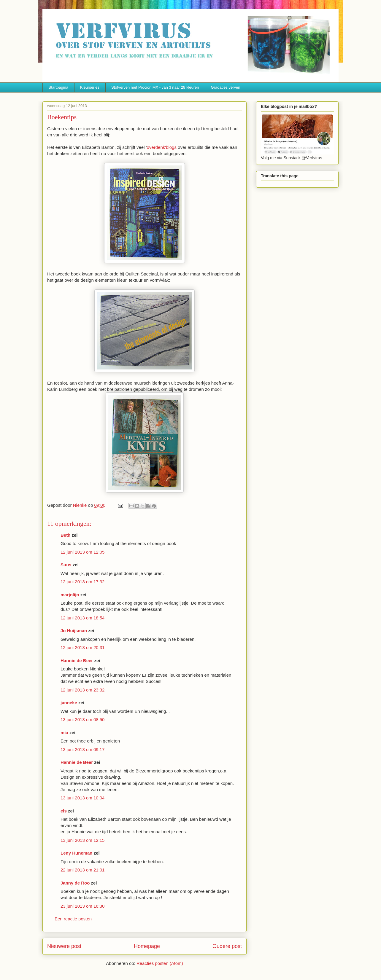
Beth (65, 535)
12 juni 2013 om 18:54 (82, 618)
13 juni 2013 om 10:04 (82, 798)
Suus (66, 565)
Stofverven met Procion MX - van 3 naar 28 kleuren (155, 87)
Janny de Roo (75, 883)
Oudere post (227, 946)
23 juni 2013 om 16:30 (82, 906)
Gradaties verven (226, 87)
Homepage (147, 946)
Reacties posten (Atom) (160, 963)
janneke (69, 703)
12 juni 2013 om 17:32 (82, 582)
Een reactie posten (73, 919)
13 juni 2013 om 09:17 (82, 749)
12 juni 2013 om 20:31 (82, 647)
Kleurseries (90, 87)
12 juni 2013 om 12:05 (82, 552)
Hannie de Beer (77, 660)
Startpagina (59, 87)
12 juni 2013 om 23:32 (82, 690)
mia (64, 733)
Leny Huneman (77, 853)
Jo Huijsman (74, 631)
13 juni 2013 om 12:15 (82, 840)
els (64, 811)
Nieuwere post (64, 946)
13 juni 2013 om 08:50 (82, 720)
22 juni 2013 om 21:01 (82, 870)
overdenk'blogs (162, 147)
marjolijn (70, 595)
